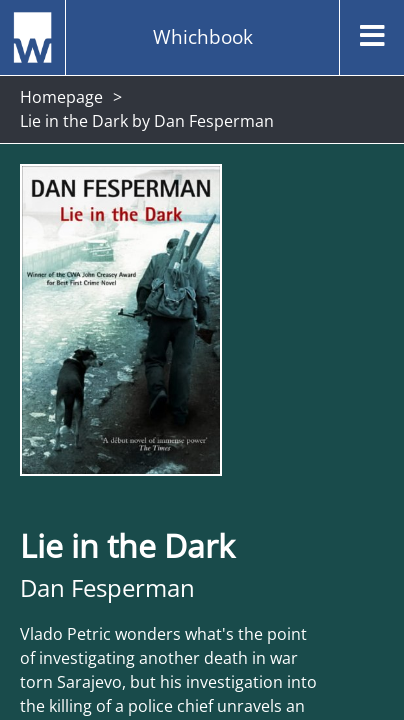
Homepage (61, 97)
